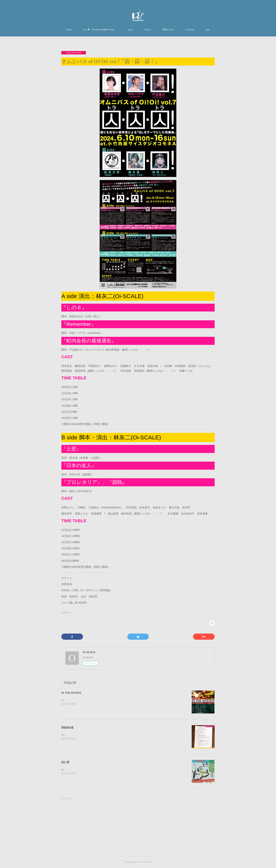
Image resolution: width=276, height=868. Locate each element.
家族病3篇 (67, 727)
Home (69, 30)
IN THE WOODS (71, 693)
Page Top (138, 847)
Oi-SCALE (190, 30)
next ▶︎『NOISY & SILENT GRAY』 (100, 30)
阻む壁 (65, 762)
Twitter (148, 30)
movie (130, 30)
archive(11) (66, 613)
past (208, 30)
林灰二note (168, 30)
